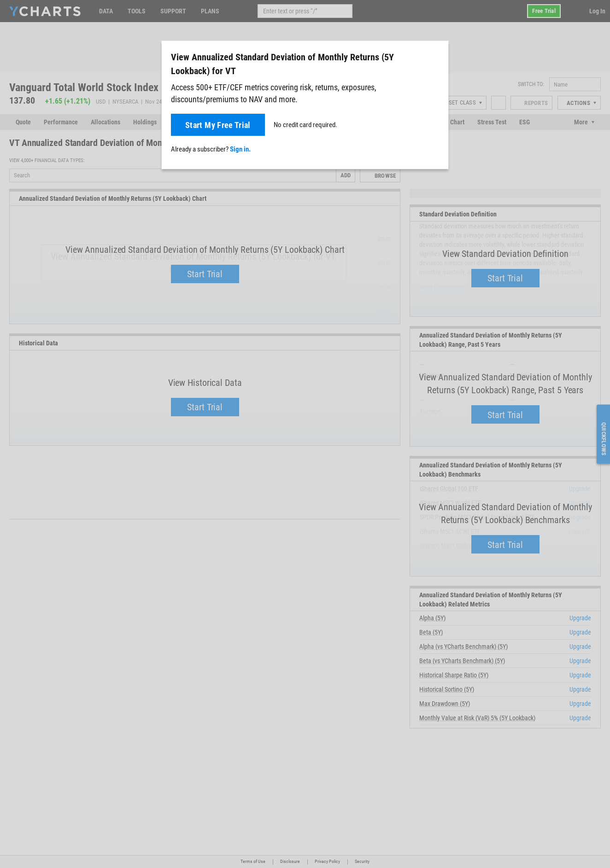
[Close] (438, 55)
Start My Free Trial (218, 125)
